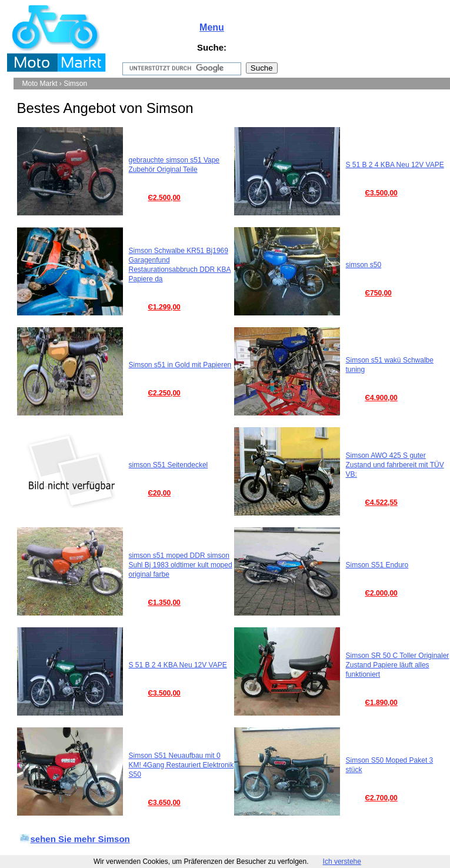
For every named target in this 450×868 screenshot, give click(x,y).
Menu (212, 27)
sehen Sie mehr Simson (80, 839)
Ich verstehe (342, 862)
